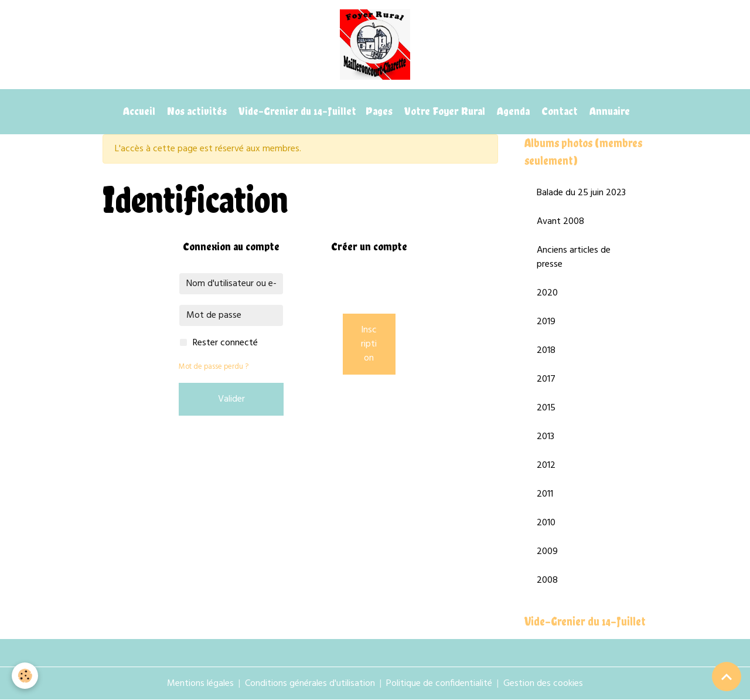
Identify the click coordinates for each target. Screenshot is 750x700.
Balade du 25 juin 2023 (581, 193)
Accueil (138, 111)
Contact (558, 111)
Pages (379, 111)
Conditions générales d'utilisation (310, 684)
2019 (546, 322)
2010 (546, 523)
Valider (231, 399)
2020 (547, 293)
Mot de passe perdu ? (214, 367)
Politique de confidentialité (439, 684)
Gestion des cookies (543, 684)
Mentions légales (200, 684)
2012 (546, 465)
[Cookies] (25, 676)
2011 (545, 494)
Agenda (512, 111)
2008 (547, 580)
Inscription (369, 344)
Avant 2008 (560, 222)
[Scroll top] (727, 677)
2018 (546, 351)
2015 (546, 408)
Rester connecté (225, 343)
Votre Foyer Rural (444, 111)
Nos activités (196, 111)
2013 (546, 437)
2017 (546, 379)
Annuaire (608, 111)
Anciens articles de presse (574, 257)
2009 (547, 552)
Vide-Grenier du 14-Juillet (296, 111)
